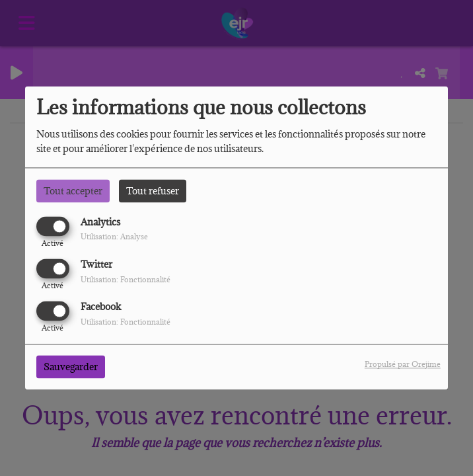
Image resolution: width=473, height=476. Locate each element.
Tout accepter (73, 191)
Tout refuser (153, 191)
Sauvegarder (71, 367)
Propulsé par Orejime (403, 365)
